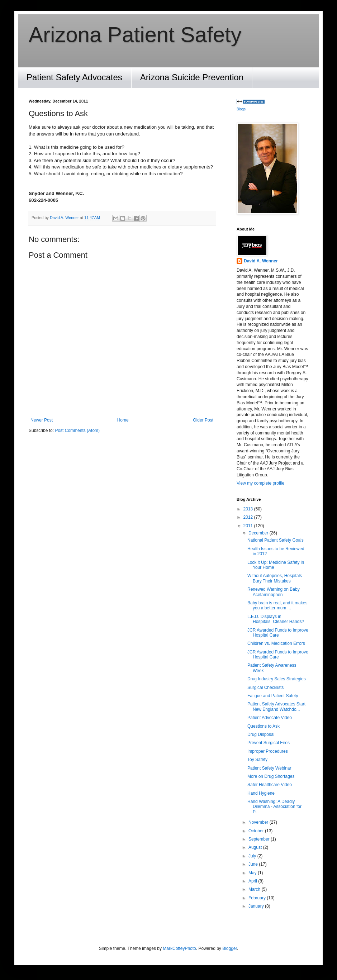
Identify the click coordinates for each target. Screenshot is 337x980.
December (259, 533)
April (253, 881)
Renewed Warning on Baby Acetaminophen (274, 592)
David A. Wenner (261, 261)
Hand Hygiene (261, 793)
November (259, 822)
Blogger (230, 948)
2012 (249, 517)
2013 (249, 509)
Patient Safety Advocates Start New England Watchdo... (276, 707)
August (256, 847)
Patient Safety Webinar (269, 768)
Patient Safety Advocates (74, 77)
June (254, 864)
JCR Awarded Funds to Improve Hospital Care (278, 633)
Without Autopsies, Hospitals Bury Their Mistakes (275, 578)
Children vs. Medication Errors (276, 643)
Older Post (203, 420)
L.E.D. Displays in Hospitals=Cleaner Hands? (276, 619)
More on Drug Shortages (271, 776)
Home (123, 420)
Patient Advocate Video (270, 718)
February (258, 898)
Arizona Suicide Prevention (192, 77)
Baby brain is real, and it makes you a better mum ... (277, 605)
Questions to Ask (264, 726)
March (255, 889)
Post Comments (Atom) (77, 430)
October (257, 831)
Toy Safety (257, 760)
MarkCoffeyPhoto (179, 948)
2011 (249, 526)
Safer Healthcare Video (270, 785)
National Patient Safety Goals (276, 540)
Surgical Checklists (265, 688)
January (257, 906)
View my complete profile (260, 483)
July (253, 856)
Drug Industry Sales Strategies (277, 679)
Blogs (241, 109)
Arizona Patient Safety (135, 35)
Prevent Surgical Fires (269, 743)
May (253, 873)
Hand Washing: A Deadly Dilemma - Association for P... (274, 807)
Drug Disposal (261, 734)
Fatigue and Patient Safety (273, 696)
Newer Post (42, 420)
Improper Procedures (268, 751)
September (260, 839)
